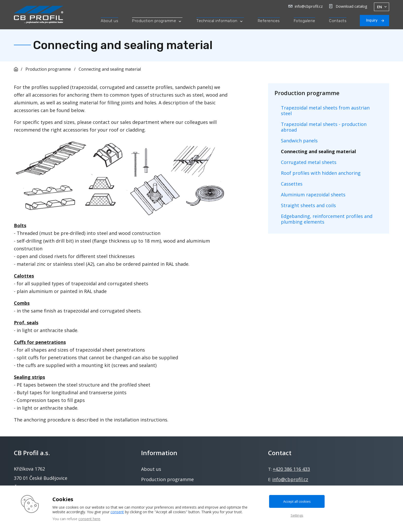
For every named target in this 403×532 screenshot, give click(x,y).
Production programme (154, 21)
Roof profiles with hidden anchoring (321, 173)
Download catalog (351, 6)
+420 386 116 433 (291, 469)
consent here (89, 519)
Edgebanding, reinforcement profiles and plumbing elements (327, 219)
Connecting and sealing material (110, 69)
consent (117, 512)
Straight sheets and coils (308, 205)
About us (109, 21)
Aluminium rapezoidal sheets (313, 195)
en (379, 7)
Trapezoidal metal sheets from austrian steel (325, 111)
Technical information (217, 21)
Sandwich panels (299, 141)
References (269, 21)
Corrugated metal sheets (309, 162)
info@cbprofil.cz (309, 6)
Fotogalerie (305, 21)
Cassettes (292, 184)
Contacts (338, 21)
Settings (297, 515)
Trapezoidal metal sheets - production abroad (324, 127)
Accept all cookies (297, 501)
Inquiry (372, 20)
